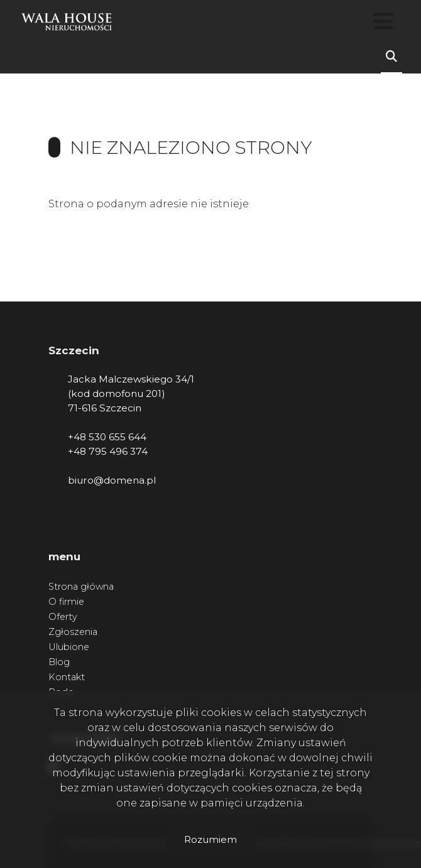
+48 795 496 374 (108, 451)
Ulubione (69, 647)
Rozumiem (210, 839)
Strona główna (81, 587)
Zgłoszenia (73, 632)
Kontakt (67, 677)
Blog (59, 662)
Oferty (63, 617)
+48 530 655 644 (107, 437)
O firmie (66, 602)
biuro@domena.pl (112, 480)
